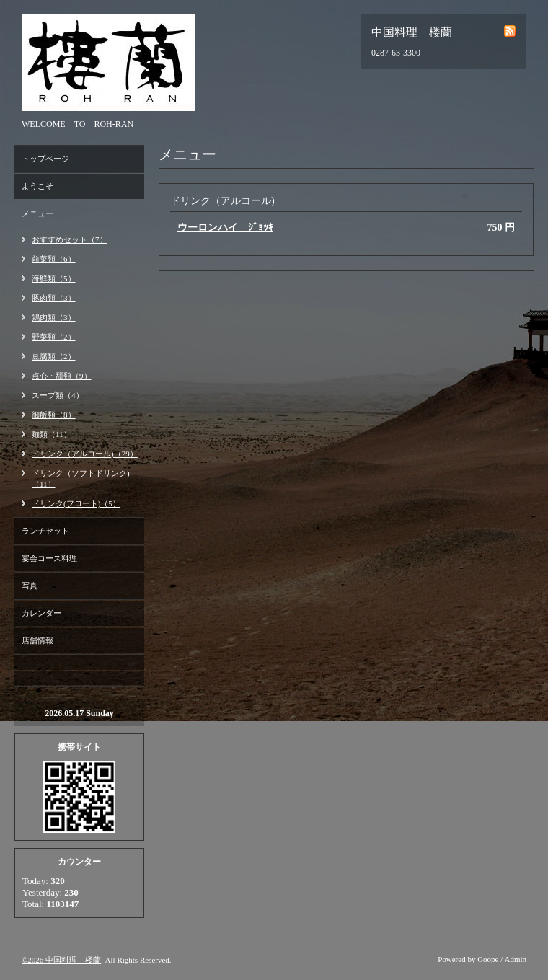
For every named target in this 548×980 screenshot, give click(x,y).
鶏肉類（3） (54, 317)
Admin (515, 959)
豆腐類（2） (54, 356)
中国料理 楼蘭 (73, 960)
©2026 (34, 960)
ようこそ (37, 186)
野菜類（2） (54, 337)
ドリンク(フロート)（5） (76, 503)
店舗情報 (37, 640)
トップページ (45, 159)
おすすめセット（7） (70, 239)
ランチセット (45, 531)
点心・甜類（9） (62, 376)
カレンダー (41, 613)
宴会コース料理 (49, 558)
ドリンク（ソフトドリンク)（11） (81, 478)
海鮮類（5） (54, 278)
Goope (488, 959)
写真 (30, 586)
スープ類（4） (58, 395)
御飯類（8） (54, 415)
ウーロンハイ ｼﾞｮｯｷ (225, 228)
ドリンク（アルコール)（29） (85, 454)
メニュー (37, 213)
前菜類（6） (54, 259)
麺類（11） (52, 434)
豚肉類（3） (54, 298)
